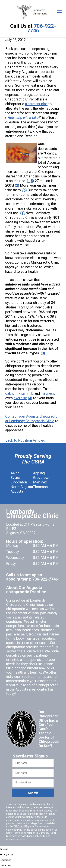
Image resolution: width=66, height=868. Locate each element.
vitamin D (26, 393)
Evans (15, 478)
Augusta (17, 491)
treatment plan (36, 104)
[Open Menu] (60, 11)
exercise (20, 398)
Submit (33, 793)
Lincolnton (19, 482)
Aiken (15, 473)
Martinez (40, 482)
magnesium (50, 393)
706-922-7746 (42, 28)
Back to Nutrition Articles (25, 440)
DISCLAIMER (21, 827)
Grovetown (42, 478)
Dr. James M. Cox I (46, 833)
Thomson (40, 487)
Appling (39, 473)
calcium (11, 393)
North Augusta (22, 487)
